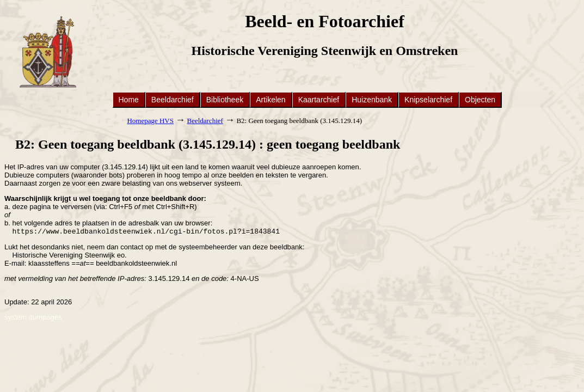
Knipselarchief (428, 100)
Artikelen (271, 100)
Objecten (480, 100)
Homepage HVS (150, 121)
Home (129, 100)
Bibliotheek (225, 100)
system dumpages (33, 318)
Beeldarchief (173, 100)
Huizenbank (372, 100)
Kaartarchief (319, 100)
